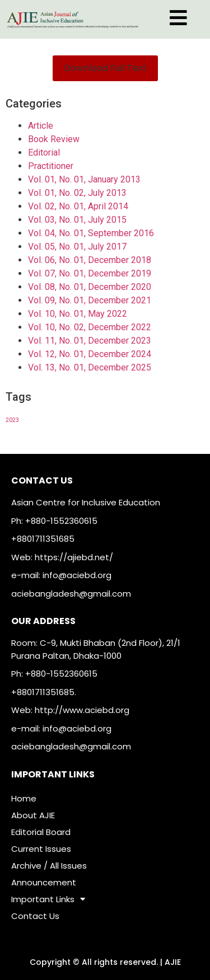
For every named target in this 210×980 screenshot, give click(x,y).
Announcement (44, 882)
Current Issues (41, 849)
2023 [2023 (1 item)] (12, 420)
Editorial (44, 153)
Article (41, 126)
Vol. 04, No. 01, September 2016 (91, 233)
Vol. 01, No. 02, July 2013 (77, 193)
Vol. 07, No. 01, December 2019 (90, 273)
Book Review (54, 139)
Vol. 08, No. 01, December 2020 (90, 287)
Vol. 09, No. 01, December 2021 (90, 300)
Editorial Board (41, 832)
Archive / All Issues (49, 866)
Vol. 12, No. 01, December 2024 (90, 354)
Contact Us (35, 916)
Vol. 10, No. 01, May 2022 (78, 314)
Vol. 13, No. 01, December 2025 (90, 367)
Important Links (48, 899)
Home (24, 798)
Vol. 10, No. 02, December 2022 (90, 327)
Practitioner (51, 166)
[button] (105, 68)
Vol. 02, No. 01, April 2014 (78, 206)
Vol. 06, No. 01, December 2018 (90, 260)
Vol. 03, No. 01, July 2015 (77, 220)
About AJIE (33, 815)
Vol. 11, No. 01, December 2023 (90, 341)
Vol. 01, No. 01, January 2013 (84, 179)
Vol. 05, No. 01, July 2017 (77, 247)
